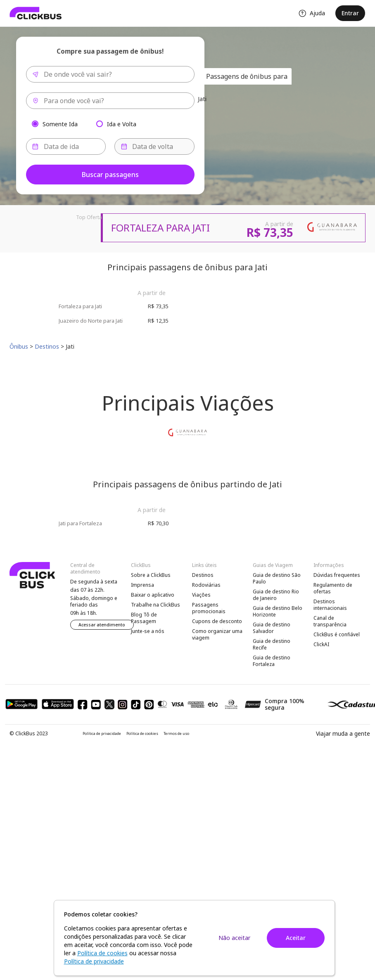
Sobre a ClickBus (151, 575)
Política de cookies (142, 734)
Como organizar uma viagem (217, 634)
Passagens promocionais (209, 608)
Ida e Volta (122, 124)
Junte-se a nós (148, 631)
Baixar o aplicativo (153, 595)
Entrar (350, 13)
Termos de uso (176, 734)
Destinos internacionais (330, 605)
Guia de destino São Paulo (277, 578)
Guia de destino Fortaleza (272, 661)
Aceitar (296, 938)
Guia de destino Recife (272, 644)
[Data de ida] (66, 146)
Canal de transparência (330, 621)
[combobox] (110, 74)
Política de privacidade (102, 734)
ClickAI (321, 644)
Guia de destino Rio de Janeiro (276, 595)
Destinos (203, 575)
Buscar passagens (110, 175)
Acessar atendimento (102, 625)
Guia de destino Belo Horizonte (278, 611)
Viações (201, 595)
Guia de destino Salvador (272, 628)
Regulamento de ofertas (333, 588)
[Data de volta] (154, 146)
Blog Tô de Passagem (144, 618)
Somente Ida (60, 124)
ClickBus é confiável (337, 634)
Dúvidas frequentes (337, 575)
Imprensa (142, 585)
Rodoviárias (206, 585)
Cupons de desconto (217, 621)
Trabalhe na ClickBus (155, 605)
